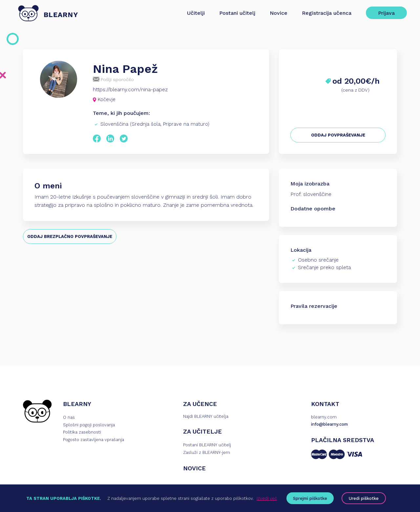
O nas (69, 417)
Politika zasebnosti (82, 432)
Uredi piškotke (364, 498)
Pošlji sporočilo (113, 79)
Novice (279, 13)
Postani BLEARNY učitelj (207, 445)
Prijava (386, 13)
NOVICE (194, 468)
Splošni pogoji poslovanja (89, 425)
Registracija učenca (327, 13)
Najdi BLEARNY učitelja (206, 416)
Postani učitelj (237, 13)
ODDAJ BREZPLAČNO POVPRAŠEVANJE (70, 236)
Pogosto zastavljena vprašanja (94, 440)
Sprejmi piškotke (310, 498)
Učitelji (196, 13)
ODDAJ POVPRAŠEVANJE (338, 135)
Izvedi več (267, 498)
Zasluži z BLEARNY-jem (207, 452)
